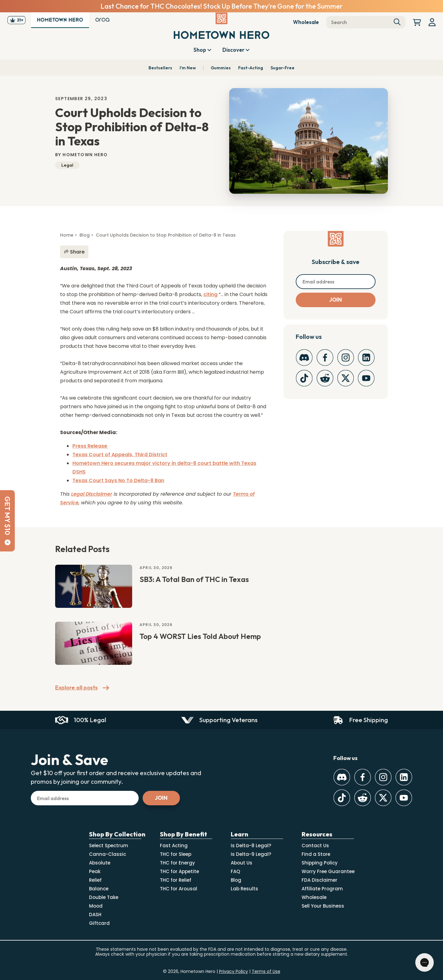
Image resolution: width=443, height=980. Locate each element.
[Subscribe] (336, 300)
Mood (96, 906)
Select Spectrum (109, 846)
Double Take (104, 897)
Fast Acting (174, 846)
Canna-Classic (108, 854)
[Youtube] (366, 378)
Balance (99, 889)
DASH (95, 915)
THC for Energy (177, 863)
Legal (67, 165)
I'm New (188, 68)
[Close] (8, 542)
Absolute (100, 863)
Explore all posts (82, 688)
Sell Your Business (323, 906)
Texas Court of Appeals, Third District (120, 455)
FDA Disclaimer (319, 880)
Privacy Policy (234, 971)
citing (210, 294)
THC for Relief (176, 880)
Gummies (221, 68)
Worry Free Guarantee (328, 871)
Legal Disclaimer (92, 494)
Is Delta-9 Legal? (251, 854)
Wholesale (306, 22)
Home (67, 235)
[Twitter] (345, 378)
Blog (85, 235)
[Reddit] (325, 378)
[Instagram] (345, 358)
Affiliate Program (322, 889)
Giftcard (99, 923)
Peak (95, 871)
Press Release (90, 446)
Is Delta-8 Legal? (251, 846)
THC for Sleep (176, 854)
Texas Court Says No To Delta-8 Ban (118, 480)
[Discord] (304, 358)
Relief (95, 880)
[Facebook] (325, 358)
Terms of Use (266, 971)
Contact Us (315, 846)
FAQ (235, 871)
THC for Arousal (179, 889)
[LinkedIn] (366, 358)
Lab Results (244, 889)
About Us (242, 863)
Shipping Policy (320, 863)
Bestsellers (160, 68)
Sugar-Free (282, 68)
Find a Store (316, 854)
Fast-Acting (251, 68)
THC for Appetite (179, 871)
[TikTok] (304, 378)
